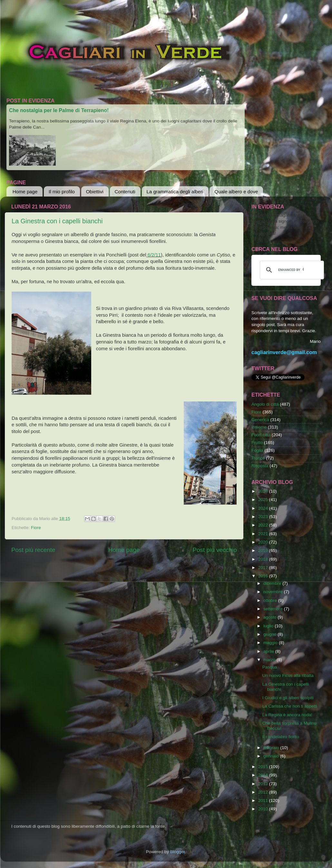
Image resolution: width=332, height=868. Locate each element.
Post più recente (33, 550)
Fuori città (261, 435)
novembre (274, 592)
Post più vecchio (215, 550)
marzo (270, 660)
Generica (260, 420)
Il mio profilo (62, 192)
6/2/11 (154, 255)
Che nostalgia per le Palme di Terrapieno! (59, 110)
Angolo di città (265, 404)
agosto (270, 617)
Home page (25, 192)
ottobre (271, 600)
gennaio (272, 756)
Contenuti (125, 192)
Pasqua (270, 667)
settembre (274, 609)
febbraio (272, 748)
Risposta (260, 466)
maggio (271, 643)
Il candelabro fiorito (281, 737)
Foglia (257, 450)
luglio (269, 626)
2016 (264, 576)
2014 (264, 775)
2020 (264, 542)
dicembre (273, 583)
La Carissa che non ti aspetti (290, 706)
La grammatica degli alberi (175, 192)
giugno (270, 634)
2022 (264, 525)
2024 (264, 508)
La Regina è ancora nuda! (287, 715)
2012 (264, 792)
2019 (264, 550)
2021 (264, 534)
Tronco (258, 458)
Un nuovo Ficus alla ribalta (288, 675)
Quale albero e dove (236, 192)
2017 (264, 568)
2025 (264, 500)
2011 (264, 800)
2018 (264, 559)
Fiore (36, 528)
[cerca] (291, 270)
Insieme (259, 427)
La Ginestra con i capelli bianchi (57, 221)
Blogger (178, 852)
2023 (264, 517)
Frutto (257, 443)
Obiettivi (95, 192)
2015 (264, 767)
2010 (264, 809)
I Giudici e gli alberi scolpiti (288, 698)
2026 (264, 491)
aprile (269, 651)
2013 (264, 784)
